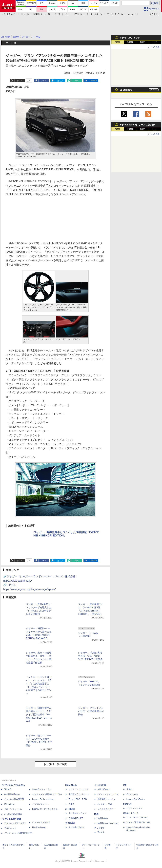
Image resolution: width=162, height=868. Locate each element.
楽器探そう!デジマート (79, 794)
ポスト (20, 81)
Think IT (8, 789)
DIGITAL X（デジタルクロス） (46, 809)
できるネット (10, 828)
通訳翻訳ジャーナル (106, 799)
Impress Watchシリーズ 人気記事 (137, 125)
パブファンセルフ (134, 808)
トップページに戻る (55, 764)
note (77, 81)
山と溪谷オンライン (78, 813)
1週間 (143, 42)
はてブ (60, 81)
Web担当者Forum (12, 794)
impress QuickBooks (135, 799)
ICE (125, 785)
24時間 (130, 42)
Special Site (126, 90)
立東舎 (72, 804)
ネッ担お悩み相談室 (13, 814)
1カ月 (155, 42)
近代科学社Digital (76, 827)
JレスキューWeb (105, 804)
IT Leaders (9, 804)
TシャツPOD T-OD (78, 799)
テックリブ (99, 828)
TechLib (101, 832)
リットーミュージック (79, 789)
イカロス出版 (100, 785)
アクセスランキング (130, 38)
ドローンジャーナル (13, 809)
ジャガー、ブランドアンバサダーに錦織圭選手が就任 (91, 711)
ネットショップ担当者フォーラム (47, 794)
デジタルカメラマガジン (15, 823)
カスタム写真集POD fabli (138, 822)
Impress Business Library (43, 799)
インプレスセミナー (41, 804)
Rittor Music (71, 785)
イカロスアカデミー (106, 809)
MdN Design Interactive (108, 823)
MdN (96, 814)
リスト (29, 81)
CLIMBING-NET (76, 818)
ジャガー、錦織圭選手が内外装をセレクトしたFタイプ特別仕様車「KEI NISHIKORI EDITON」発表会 (39, 714)
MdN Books (103, 818)
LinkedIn (93, 81)
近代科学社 (70, 823)
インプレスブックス (41, 822)
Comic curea (132, 794)
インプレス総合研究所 (14, 799)
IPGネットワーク (131, 813)
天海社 (129, 789)
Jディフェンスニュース (108, 794)
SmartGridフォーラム (42, 789)
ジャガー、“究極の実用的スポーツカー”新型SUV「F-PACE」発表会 (90, 656)
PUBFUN (127, 804)
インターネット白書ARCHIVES (18, 833)
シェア (44, 81)
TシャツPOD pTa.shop (137, 817)
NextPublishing (39, 827)
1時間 (118, 42)
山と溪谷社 (70, 809)
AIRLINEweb (103, 789)
